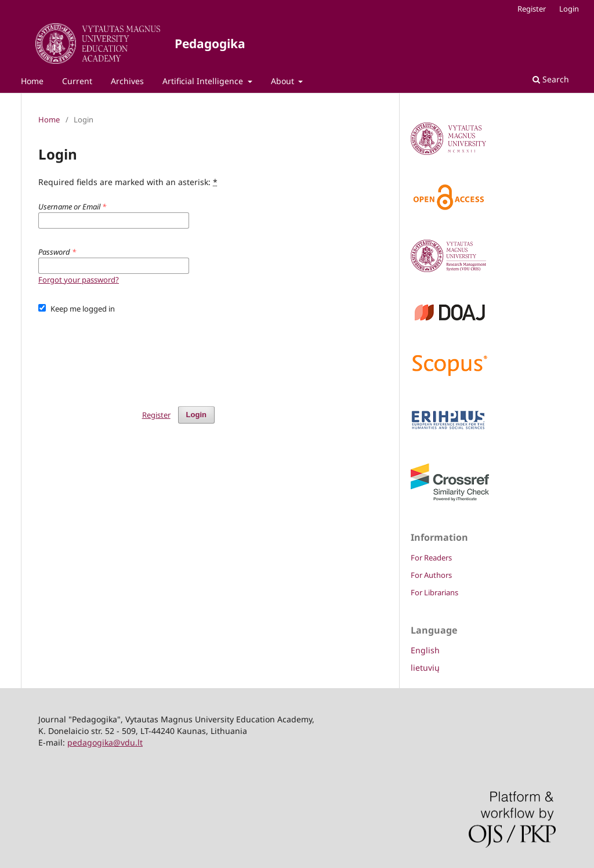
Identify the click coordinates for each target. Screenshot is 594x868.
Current (77, 81)
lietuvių (425, 668)
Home (32, 81)
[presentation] (126, 355)
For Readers (431, 558)
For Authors (431, 575)
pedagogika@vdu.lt (105, 742)
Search (551, 79)
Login (569, 9)
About (284, 81)
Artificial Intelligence (204, 81)
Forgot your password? (79, 280)
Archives (127, 81)
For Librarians (434, 592)
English (425, 650)
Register (532, 9)
